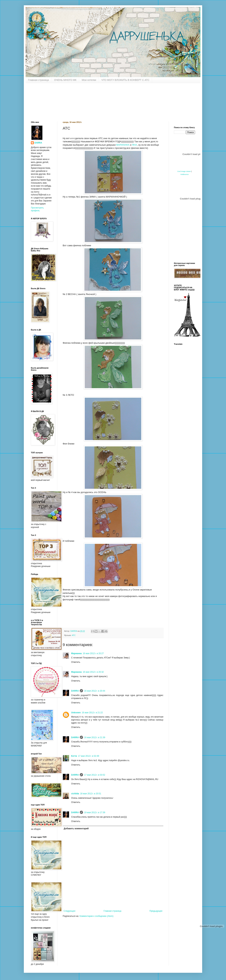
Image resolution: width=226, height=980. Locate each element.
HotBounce (185, 174)
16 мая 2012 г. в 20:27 (93, 653)
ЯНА (135, 145)
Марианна (76, 653)
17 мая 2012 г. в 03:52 (95, 775)
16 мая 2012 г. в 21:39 (95, 737)
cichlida (75, 794)
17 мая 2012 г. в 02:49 (89, 756)
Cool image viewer (184, 171)
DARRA (75, 691)
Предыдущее (156, 911)
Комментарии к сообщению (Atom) (96, 916)
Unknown (76, 713)
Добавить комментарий (76, 829)
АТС (74, 635)
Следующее (69, 911)
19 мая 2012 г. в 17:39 (95, 812)
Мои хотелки (89, 80)
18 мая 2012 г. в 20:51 (91, 794)
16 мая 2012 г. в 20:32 (93, 672)
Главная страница (38, 80)
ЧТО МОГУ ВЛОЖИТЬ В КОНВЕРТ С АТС (125, 80)
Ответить (76, 662)
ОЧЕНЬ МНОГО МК (65, 80)
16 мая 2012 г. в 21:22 (92, 713)
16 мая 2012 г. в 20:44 (95, 691)
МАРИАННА (123, 145)
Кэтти (74, 756)
